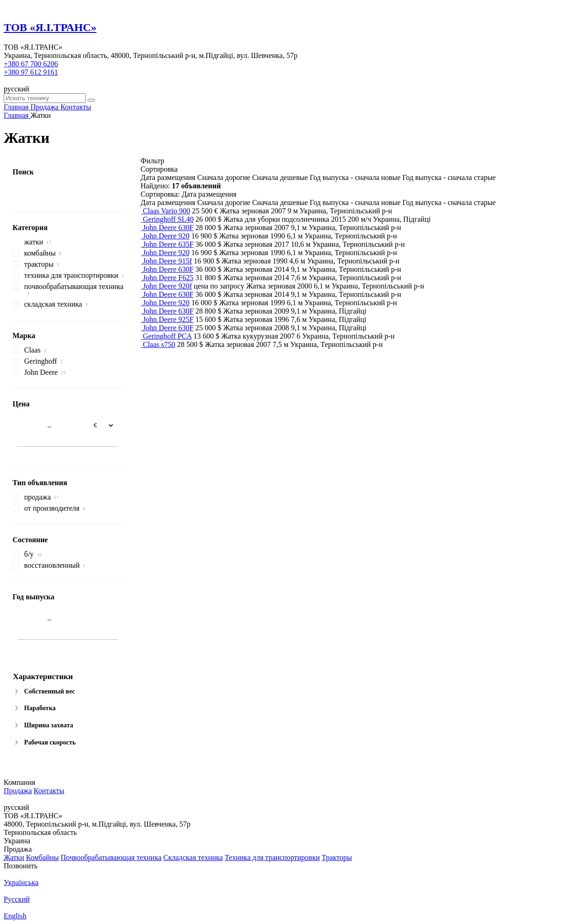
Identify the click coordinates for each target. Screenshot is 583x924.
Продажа (18, 791)
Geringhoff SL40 (168, 219)
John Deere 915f (167, 261)
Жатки (14, 857)
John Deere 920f (167, 286)
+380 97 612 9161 (31, 72)
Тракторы (336, 857)
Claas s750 (159, 344)
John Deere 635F (168, 244)
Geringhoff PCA (167, 336)
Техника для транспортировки (272, 857)
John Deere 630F (168, 228)
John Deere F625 (168, 278)
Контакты (49, 791)
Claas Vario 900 (167, 211)
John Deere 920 (166, 236)
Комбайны (42, 857)
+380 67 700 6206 (31, 64)
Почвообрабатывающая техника (111, 857)
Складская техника (193, 857)
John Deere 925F (168, 319)
